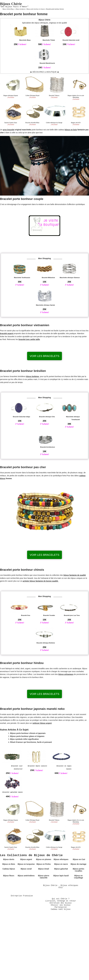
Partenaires (61, 907)
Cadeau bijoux (9, 869)
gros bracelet (9, 130)
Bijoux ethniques (61, 859)
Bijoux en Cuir (79, 859)
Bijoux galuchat (61, 869)
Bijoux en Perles (44, 864)
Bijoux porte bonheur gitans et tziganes (27, 736)
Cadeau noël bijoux (61, 909)
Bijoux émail (44, 869)
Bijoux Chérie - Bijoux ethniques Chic (61, 886)
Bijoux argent (26, 859)
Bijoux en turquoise (26, 864)
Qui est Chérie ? (61, 899)
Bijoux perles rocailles (78, 870)
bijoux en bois (71, 130)
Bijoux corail (26, 869)
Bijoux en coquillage (79, 877)
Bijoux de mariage (79, 864)
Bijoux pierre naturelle (44, 877)
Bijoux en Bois (9, 864)
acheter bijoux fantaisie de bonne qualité (41, 581)
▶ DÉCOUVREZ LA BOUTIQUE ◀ (44, 72)
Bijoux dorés (9, 859)
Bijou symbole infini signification (24, 739)
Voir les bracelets (45, 356)
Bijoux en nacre (61, 864)
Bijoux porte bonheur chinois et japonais (28, 733)
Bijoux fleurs (9, 876)
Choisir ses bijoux (61, 905)
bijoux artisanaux (66, 674)
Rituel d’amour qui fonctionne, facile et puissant (31, 742)
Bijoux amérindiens (26, 876)
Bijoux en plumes (44, 859)
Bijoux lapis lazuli (61, 876)
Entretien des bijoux (61, 903)
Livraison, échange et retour (61, 901)
